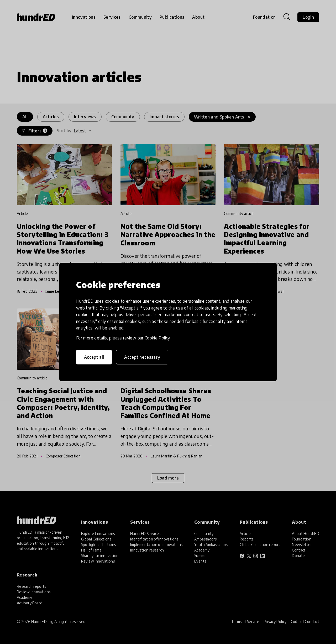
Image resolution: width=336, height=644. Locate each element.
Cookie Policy (157, 338)
